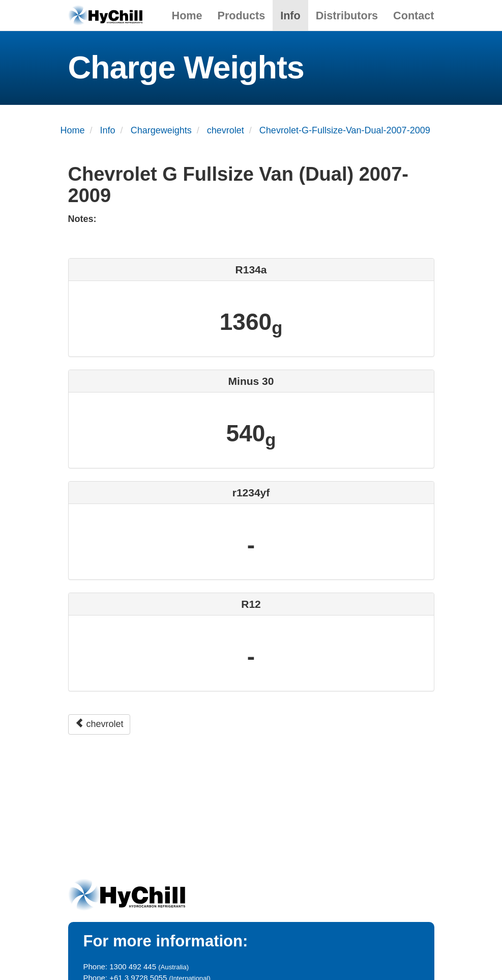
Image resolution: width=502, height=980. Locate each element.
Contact (414, 16)
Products (242, 16)
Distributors (347, 16)
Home (187, 16)
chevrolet (99, 724)
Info (290, 16)
